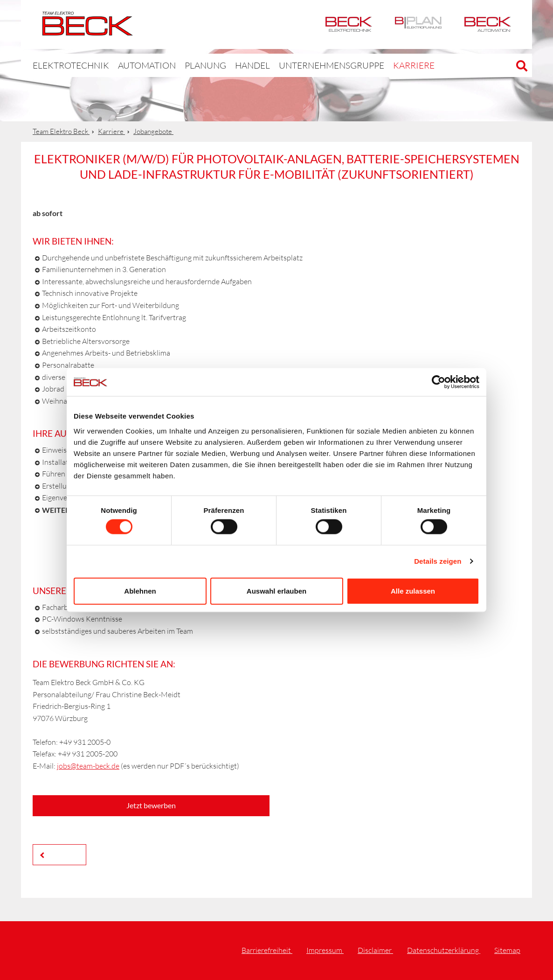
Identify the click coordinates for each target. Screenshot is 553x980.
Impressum (325, 950)
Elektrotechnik (349, 24)
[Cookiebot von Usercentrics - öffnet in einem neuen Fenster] (439, 382)
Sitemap (507, 950)
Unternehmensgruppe (296, 65)
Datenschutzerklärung (444, 950)
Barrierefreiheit (267, 950)
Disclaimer (375, 950)
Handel (227, 65)
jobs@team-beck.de (88, 766)
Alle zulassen (413, 591)
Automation (488, 24)
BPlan (418, 24)
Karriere (367, 65)
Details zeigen (438, 561)
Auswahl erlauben (276, 591)
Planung (183, 65)
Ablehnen (140, 591)
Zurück (62, 854)
